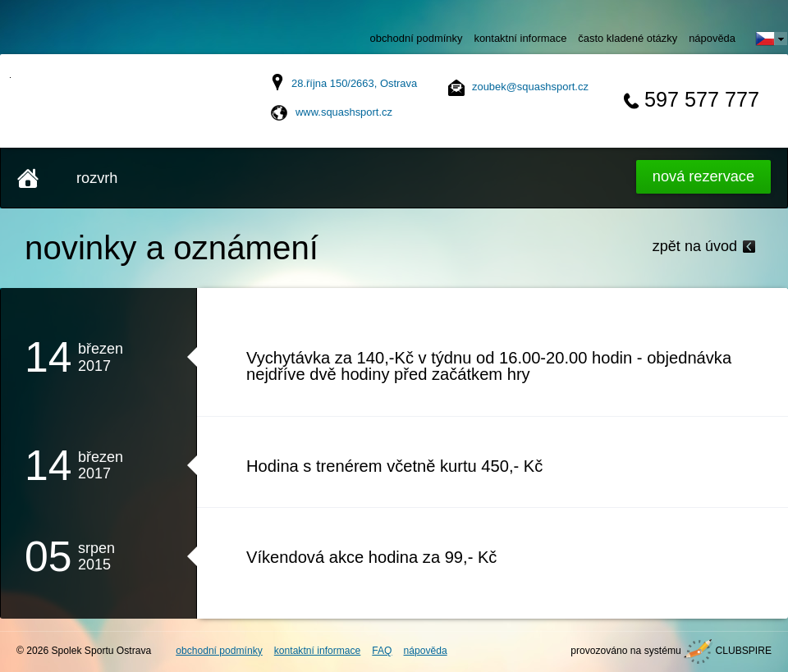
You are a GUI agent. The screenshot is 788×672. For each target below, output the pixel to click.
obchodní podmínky (417, 38)
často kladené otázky (628, 38)
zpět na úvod (695, 246)
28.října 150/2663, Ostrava (354, 83)
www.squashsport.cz (344, 112)
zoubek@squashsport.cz (530, 87)
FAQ (382, 651)
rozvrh (97, 178)
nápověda (712, 38)
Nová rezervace (703, 176)
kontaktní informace (520, 38)
